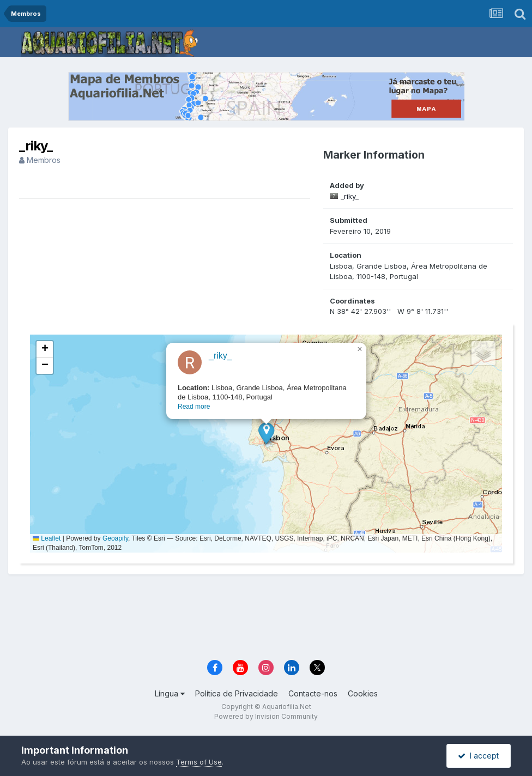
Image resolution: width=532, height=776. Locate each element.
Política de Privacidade (237, 693)
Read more (194, 407)
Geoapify (115, 538)
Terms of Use (199, 762)
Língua (170, 693)
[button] (266, 433)
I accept (478, 756)
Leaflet (47, 538)
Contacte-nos (313, 693)
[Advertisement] (266, 618)
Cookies (363, 693)
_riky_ (350, 196)
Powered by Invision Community (266, 716)
